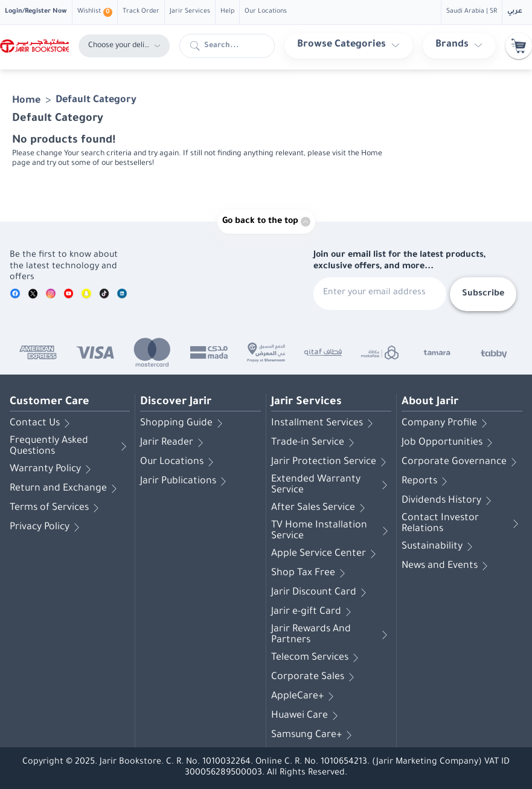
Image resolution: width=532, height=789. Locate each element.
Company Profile (447, 423)
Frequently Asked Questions (70, 446)
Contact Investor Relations (462, 524)
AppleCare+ (305, 697)
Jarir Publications (185, 481)
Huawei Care (307, 716)
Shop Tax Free (310, 573)
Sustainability (439, 547)
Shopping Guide (184, 423)
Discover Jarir (176, 402)
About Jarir (430, 402)
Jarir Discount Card (321, 593)
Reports (427, 481)
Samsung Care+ (314, 735)
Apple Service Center (326, 554)
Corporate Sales (315, 677)
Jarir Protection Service (331, 462)
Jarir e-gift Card (313, 612)
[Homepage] (34, 46)
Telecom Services (317, 658)
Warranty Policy (53, 469)
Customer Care (50, 402)
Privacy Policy (47, 527)
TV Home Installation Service (331, 531)
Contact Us (42, 423)
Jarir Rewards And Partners (331, 635)
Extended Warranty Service (331, 485)
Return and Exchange (66, 489)
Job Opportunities (449, 443)
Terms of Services (56, 508)
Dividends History (449, 501)
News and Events (447, 566)
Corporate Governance (461, 462)
